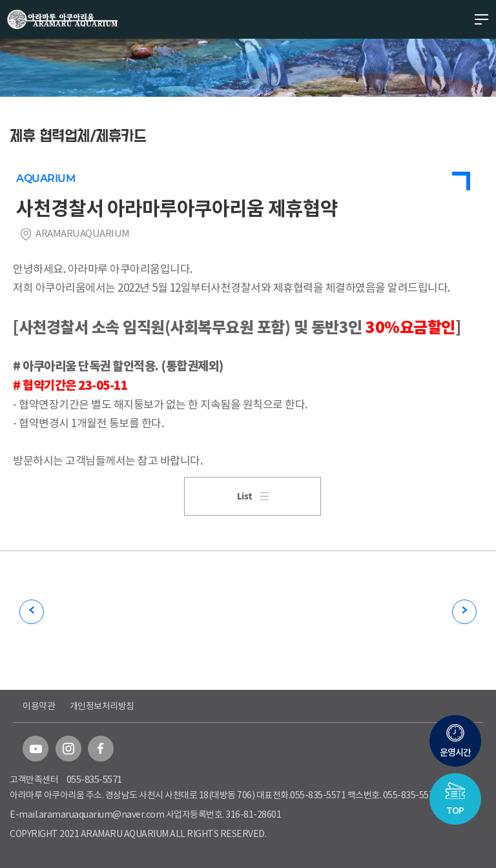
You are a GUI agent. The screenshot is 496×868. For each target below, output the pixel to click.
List (253, 497)
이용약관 (39, 706)
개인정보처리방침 (102, 706)
